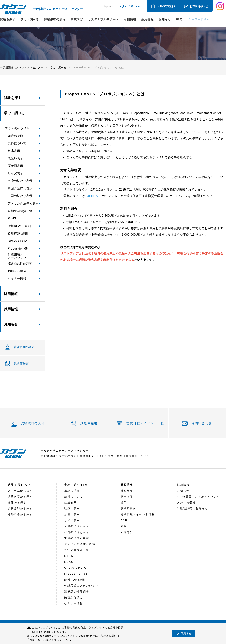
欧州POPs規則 (18, 233)
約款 (124, 526)
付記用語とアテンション (17, 256)
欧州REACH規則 (19, 226)
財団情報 (130, 20)
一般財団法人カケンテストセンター (22, 67)
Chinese (136, 6)
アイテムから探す (20, 491)
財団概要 (127, 491)
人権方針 (127, 532)
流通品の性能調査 (20, 264)
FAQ (179, 20)
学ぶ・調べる (30, 20)
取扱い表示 (15, 158)
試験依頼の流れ (55, 20)
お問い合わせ (199, 6)
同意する (184, 634)
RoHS (12, 218)
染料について (17, 143)
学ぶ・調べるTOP (17, 128)
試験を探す (8, 20)
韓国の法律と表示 (20, 188)
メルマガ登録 (166, 6)
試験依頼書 (89, 423)
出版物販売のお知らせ (193, 508)
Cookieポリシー (47, 636)
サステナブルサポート (103, 20)
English (123, 6)
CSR (124, 520)
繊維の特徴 (15, 136)
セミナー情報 (17, 279)
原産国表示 (15, 166)
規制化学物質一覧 (20, 211)
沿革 (124, 502)
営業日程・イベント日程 (145, 423)
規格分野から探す (20, 508)
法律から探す (17, 502)
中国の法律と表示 (20, 196)
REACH (70, 562)
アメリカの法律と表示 (23, 203)
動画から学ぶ (17, 271)
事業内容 (77, 20)
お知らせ (165, 20)
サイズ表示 (15, 173)
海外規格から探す (20, 514)
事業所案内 (128, 508)
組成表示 (14, 151)
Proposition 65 (18, 249)
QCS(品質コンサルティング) (198, 496)
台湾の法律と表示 (20, 181)
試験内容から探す (20, 496)
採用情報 (147, 20)
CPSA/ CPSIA (18, 241)
